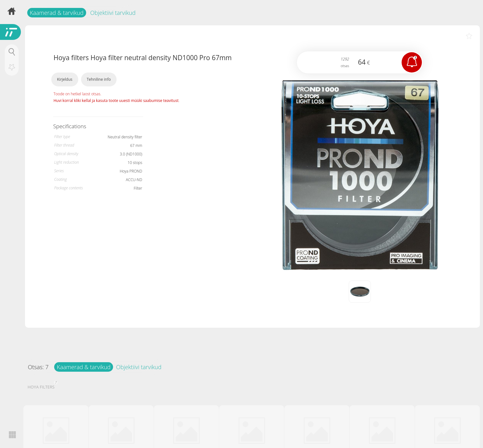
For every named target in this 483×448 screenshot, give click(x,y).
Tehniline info (99, 79)
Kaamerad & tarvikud (57, 13)
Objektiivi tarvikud (113, 13)
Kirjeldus (65, 79)
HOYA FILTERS (42, 386)
